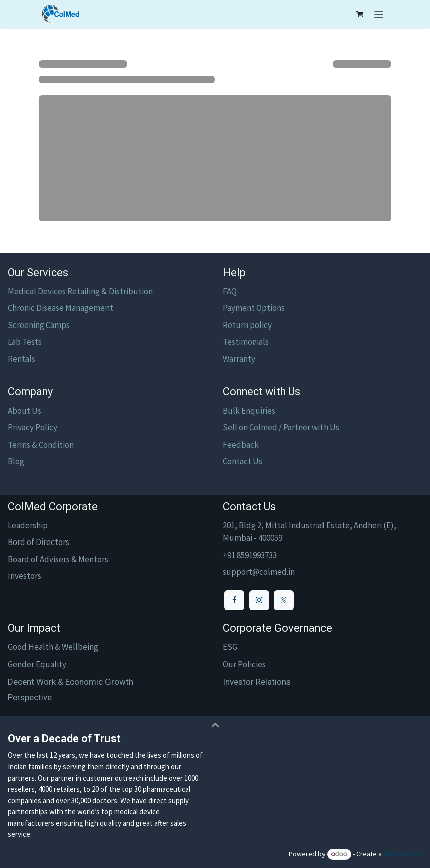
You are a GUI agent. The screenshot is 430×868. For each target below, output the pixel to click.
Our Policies (244, 664)
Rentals (21, 359)
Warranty (239, 359)
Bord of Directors (38, 542)
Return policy (247, 325)
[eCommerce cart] (360, 14)
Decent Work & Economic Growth (70, 682)
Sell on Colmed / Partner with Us (281, 427)
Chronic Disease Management (60, 308)
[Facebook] (234, 600)
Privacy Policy (32, 427)
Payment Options (254, 308)
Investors (24, 576)
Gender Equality (37, 664)
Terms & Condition (41, 445)
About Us (24, 411)
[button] (215, 724)
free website (403, 854)
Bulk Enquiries (249, 411)
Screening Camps (39, 325)
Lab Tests (25, 342)
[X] (284, 600)
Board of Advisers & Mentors (58, 559)
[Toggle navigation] (379, 14)
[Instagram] (259, 600)
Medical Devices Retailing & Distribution (80, 291)
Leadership (28, 525)
